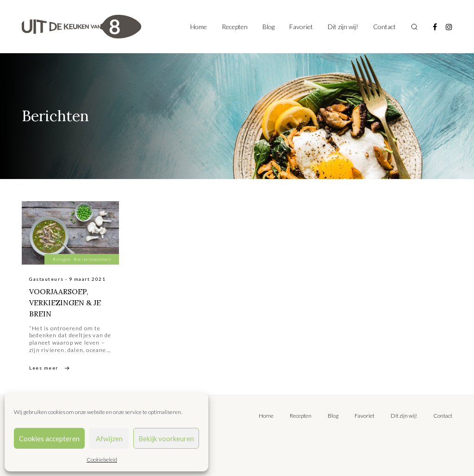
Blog (268, 27)
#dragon (62, 259)
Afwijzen (109, 439)
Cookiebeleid (102, 460)
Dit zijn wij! (343, 27)
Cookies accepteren (49, 439)
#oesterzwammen (92, 259)
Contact (384, 27)
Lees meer (44, 368)
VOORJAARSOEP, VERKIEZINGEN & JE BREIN (65, 303)
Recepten (235, 27)
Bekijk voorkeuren (166, 439)
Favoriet (301, 27)
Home (199, 27)
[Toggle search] (414, 27)
